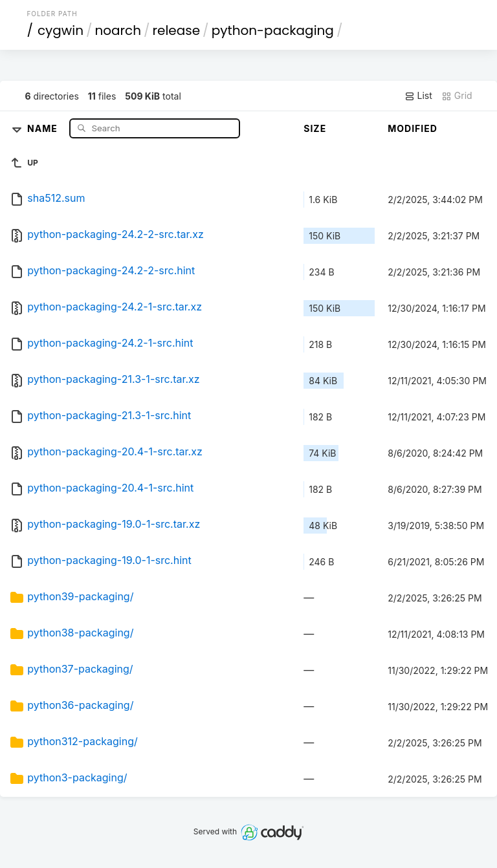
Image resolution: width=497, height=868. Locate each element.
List (418, 96)
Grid (457, 96)
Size (315, 128)
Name (44, 128)
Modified (413, 128)
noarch (118, 30)
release (177, 30)
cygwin (61, 30)
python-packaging (273, 30)
